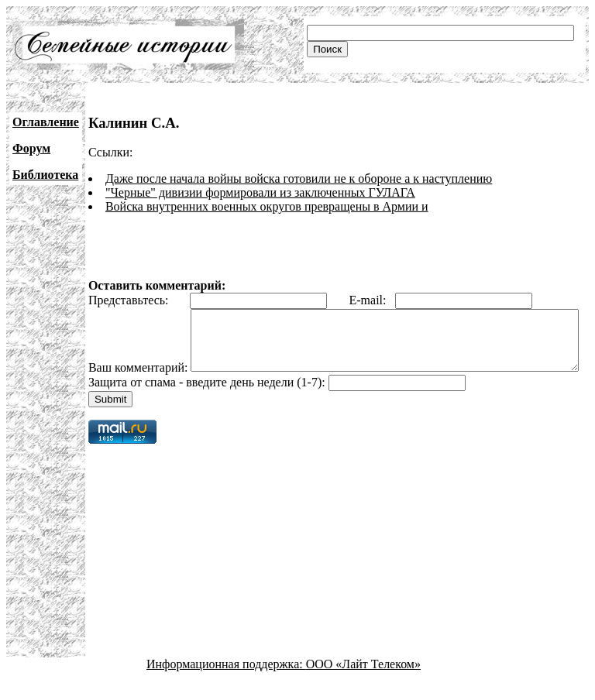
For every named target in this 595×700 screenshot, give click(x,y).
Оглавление (46, 122)
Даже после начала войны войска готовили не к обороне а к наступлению (299, 178)
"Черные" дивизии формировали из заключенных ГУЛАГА (260, 192)
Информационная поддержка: (226, 686)
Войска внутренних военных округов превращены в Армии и (267, 206)
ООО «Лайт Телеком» (363, 686)
